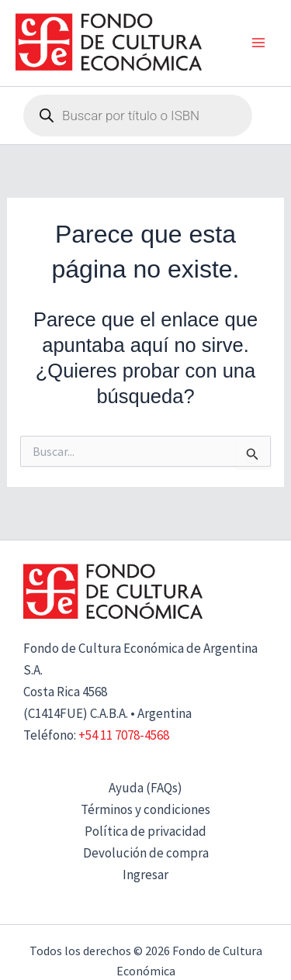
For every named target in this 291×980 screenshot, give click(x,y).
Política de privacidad (145, 831)
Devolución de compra (146, 853)
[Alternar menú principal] (258, 43)
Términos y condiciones (145, 809)
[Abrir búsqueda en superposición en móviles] (138, 116)
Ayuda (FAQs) (145, 788)
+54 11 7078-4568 (124, 735)
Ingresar (145, 875)
